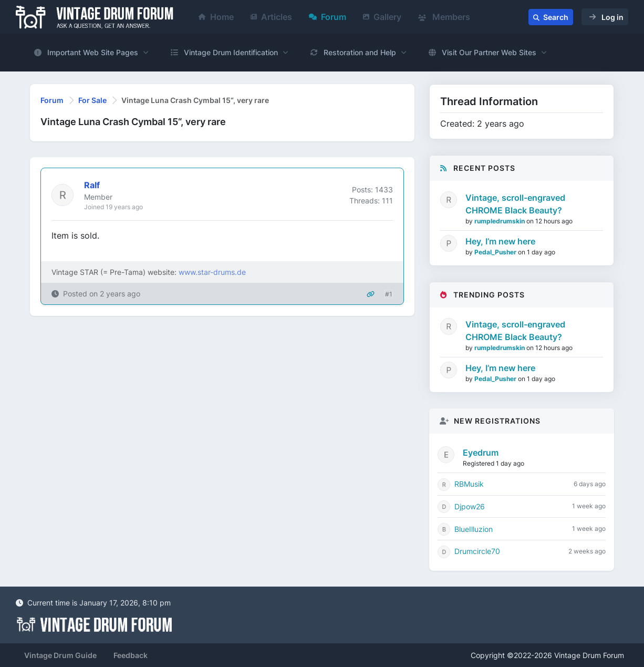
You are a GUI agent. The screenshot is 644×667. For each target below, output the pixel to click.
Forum (328, 17)
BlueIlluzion (474, 529)
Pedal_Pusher (496, 252)
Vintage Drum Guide (60, 655)
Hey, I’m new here (500, 241)
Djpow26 (470, 506)
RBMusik (469, 484)
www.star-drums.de (212, 272)
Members (444, 17)
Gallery (382, 17)
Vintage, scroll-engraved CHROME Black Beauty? (515, 204)
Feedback (131, 655)
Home (216, 17)
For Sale (92, 100)
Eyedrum (481, 453)
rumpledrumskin (500, 221)
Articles (271, 17)
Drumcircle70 (477, 551)
